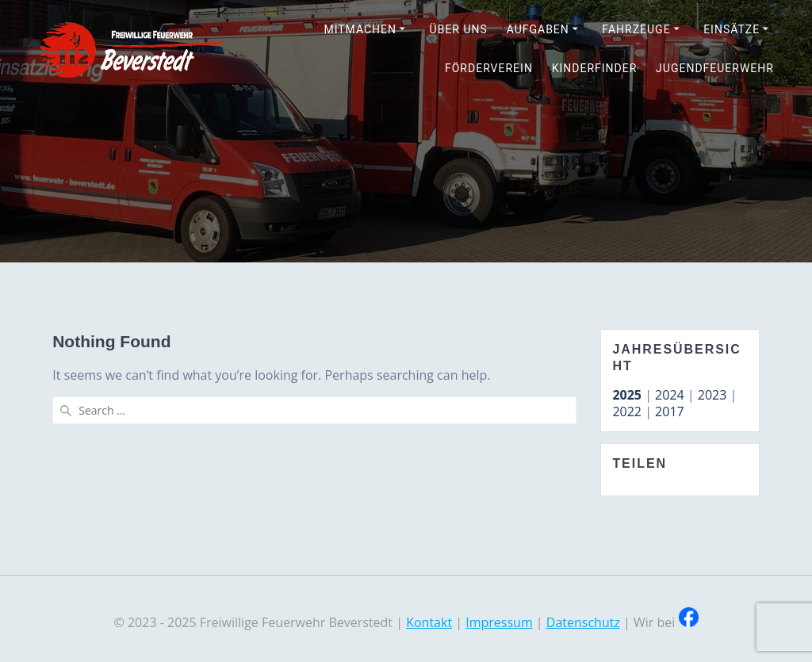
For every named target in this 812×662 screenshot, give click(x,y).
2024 (670, 395)
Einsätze (732, 29)
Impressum (499, 622)
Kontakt (429, 622)
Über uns (459, 29)
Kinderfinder (595, 68)
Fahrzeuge (636, 29)
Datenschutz (583, 622)
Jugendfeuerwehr (715, 68)
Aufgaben (538, 29)
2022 (627, 411)
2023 (712, 395)
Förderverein (489, 68)
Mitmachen (360, 29)
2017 (670, 411)
